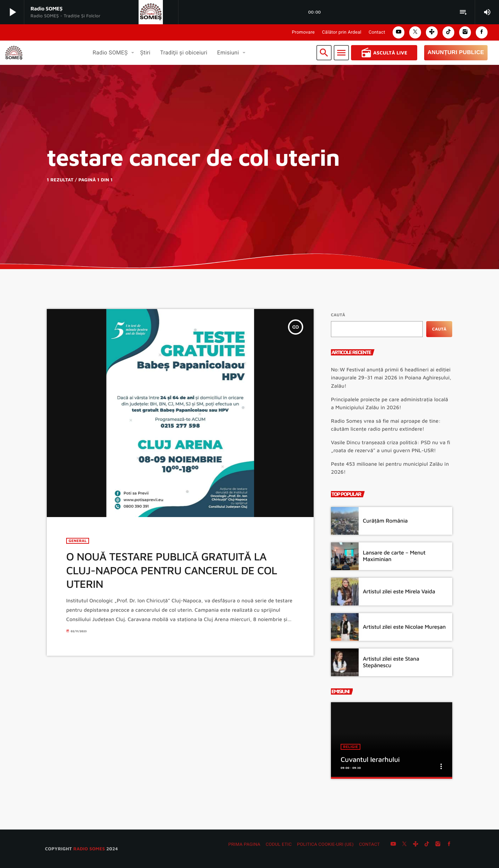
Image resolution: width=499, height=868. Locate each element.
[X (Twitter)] (404, 845)
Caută (338, 315)
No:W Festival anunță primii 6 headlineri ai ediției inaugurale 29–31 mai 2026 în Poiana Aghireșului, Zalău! (391, 378)
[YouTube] (393, 845)
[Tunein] (415, 845)
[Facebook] (449, 845)
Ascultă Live (384, 53)
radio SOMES (89, 849)
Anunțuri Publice (456, 53)
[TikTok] (427, 845)
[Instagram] (438, 845)
